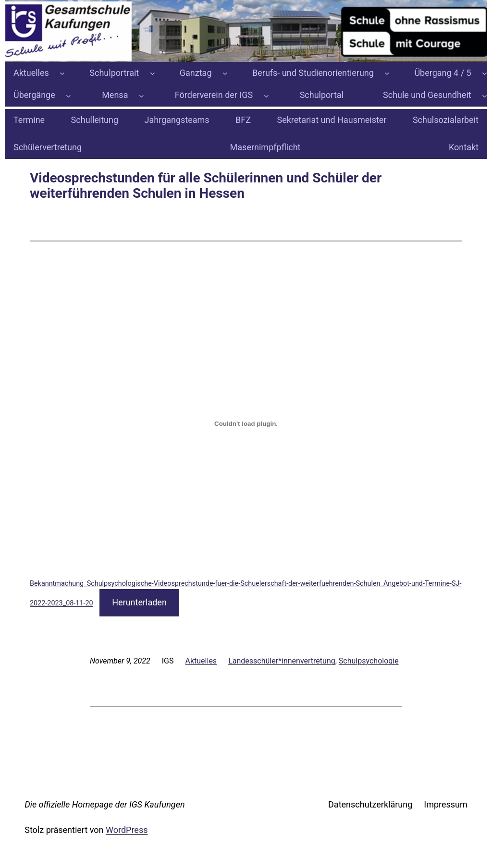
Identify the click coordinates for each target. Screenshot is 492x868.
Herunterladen (139, 602)
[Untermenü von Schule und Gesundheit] (485, 95)
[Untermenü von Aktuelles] (62, 73)
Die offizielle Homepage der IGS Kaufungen (105, 804)
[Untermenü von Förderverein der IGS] (266, 95)
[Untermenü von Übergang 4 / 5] (485, 73)
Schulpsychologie (369, 661)
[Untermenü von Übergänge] (68, 95)
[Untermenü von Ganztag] (225, 73)
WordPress (127, 830)
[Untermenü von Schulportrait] (153, 73)
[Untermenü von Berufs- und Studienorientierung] (387, 73)
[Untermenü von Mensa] (141, 95)
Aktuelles (201, 661)
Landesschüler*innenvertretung (282, 661)
